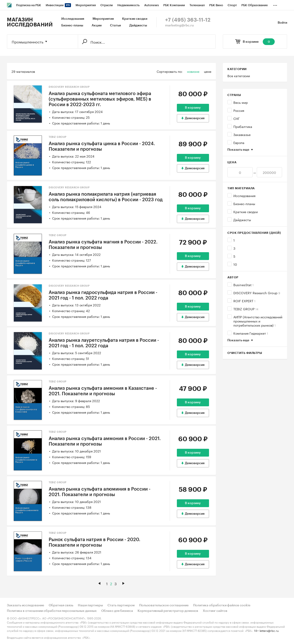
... (275, 4)
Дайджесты (138, 25)
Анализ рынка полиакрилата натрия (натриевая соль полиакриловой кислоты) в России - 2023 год (106, 197)
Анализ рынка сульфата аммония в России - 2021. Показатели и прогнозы (105, 441)
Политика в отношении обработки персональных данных (52, 611)
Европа (239, 142)
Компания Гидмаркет (251, 333)
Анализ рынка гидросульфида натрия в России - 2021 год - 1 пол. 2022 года (103, 295)
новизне (193, 71)
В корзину (193, 108)
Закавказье (242, 134)
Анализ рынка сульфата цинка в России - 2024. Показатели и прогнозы (102, 147)
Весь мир (241, 102)
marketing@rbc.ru (180, 25)
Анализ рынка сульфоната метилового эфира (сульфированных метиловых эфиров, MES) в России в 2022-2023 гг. (100, 99)
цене (208, 71)
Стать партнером (121, 605)
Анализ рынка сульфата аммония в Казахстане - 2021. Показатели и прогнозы (103, 391)
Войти (282, 23)
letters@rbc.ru (269, 630)
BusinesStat (243, 285)
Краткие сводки (135, 19)
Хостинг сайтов (215, 611)
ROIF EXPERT (244, 301)
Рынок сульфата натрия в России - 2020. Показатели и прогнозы (95, 542)
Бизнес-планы (72, 25)
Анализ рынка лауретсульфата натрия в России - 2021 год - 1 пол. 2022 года (104, 343)
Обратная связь (61, 605)
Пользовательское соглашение (164, 605)
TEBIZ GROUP (246, 309)
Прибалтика (243, 126)
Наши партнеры (90, 605)
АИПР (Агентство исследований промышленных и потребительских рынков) (258, 321)
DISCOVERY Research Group (257, 293)
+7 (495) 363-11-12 (188, 20)
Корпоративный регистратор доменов (168, 611)
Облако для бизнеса (117, 611)
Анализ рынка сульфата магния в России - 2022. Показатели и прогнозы (103, 245)
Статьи (115, 25)
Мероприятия (103, 19)
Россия (239, 110)
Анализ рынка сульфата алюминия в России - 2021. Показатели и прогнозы (100, 492)
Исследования (73, 19)
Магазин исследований (30, 22)
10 (235, 264)
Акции (97, 25)
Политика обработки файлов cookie (222, 605)
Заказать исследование (25, 605)
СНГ (237, 118)
